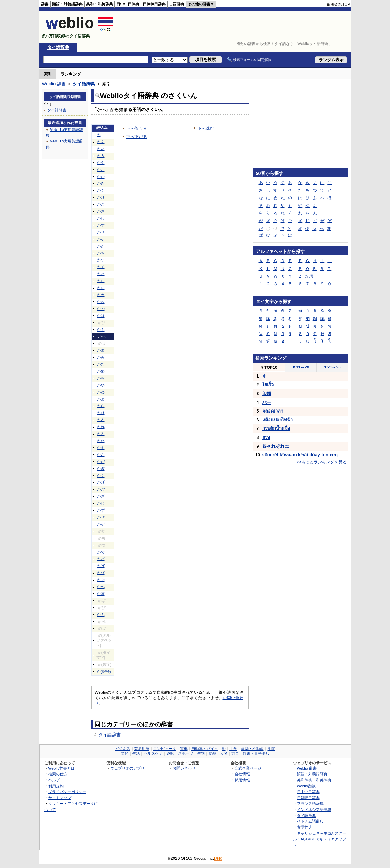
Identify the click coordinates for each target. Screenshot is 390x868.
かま (101, 350)
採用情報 (242, 780)
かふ (101, 330)
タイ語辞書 (110, 735)
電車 (184, 749)
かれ (101, 427)
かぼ (101, 594)
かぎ (101, 469)
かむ (101, 364)
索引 (48, 74)
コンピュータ (165, 749)
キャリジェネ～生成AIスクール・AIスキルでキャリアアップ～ (320, 839)
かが (101, 462)
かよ (101, 399)
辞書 (45, 4)
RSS (218, 859)
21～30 (332, 367)
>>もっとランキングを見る (322, 462)
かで (101, 552)
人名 (224, 753)
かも (101, 378)
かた (101, 246)
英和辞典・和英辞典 (314, 780)
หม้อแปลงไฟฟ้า (277, 420)
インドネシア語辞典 (314, 809)
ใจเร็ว (268, 385)
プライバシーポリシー (67, 792)
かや (101, 385)
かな (101, 281)
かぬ (101, 295)
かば (101, 566)
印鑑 (267, 394)
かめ (101, 371)
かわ (101, 441)
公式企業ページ (248, 768)
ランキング (71, 74)
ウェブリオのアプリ (127, 768)
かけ (101, 197)
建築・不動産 (252, 749)
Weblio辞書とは (62, 768)
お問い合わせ (184, 768)
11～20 (301, 367)
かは (101, 316)
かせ (101, 232)
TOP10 (269, 367)
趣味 (170, 753)
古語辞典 (177, 4)
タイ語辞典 (58, 47)
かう (101, 156)
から (101, 406)
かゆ (101, 392)
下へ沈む (206, 128)
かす (101, 225)
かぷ (101, 615)
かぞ (101, 524)
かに (101, 288)
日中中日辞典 (128, 4)
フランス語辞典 (310, 803)
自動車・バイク (205, 749)
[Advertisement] (235, 27)
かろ (101, 434)
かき (101, 183)
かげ (101, 482)
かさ (101, 211)
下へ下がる (137, 137)
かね (101, 302)
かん (101, 455)
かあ (101, 142)
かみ (101, 357)
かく (101, 190)
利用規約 (56, 786)
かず (101, 510)
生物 (201, 753)
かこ (101, 204)
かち (101, 253)
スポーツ (186, 753)
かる (101, 420)
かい (101, 149)
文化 (125, 753)
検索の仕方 (58, 774)
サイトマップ (60, 798)
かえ (101, 163)
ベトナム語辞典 (310, 821)
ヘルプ (54, 780)
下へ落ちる (137, 128)
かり (101, 413)
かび (101, 573)
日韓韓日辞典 (154, 4)
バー (267, 402)
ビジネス (123, 749)
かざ (101, 496)
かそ (101, 239)
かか (101, 177)
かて (101, 267)
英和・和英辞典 (99, 4)
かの (101, 309)
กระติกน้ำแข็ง (276, 428)
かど (101, 559)
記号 (310, 276)
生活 (136, 753)
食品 (212, 753)
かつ (101, 260)
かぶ (101, 580)
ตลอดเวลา (273, 411)
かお (101, 170)
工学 (233, 749)
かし (101, 218)
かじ (101, 503)
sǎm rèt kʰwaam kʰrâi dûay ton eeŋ (300, 455)
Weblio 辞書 (54, 84)
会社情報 (242, 774)
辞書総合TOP (339, 4)
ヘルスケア (153, 753)
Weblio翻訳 (306, 786)
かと (101, 274)
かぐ (101, 476)
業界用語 (142, 749)
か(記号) (104, 672)
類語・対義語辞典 (67, 4)
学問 (271, 749)
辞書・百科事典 (256, 753)
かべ (101, 587)
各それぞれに (276, 446)
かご (101, 489)
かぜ (101, 517)
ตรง (266, 437)
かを (101, 448)
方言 (235, 753)
